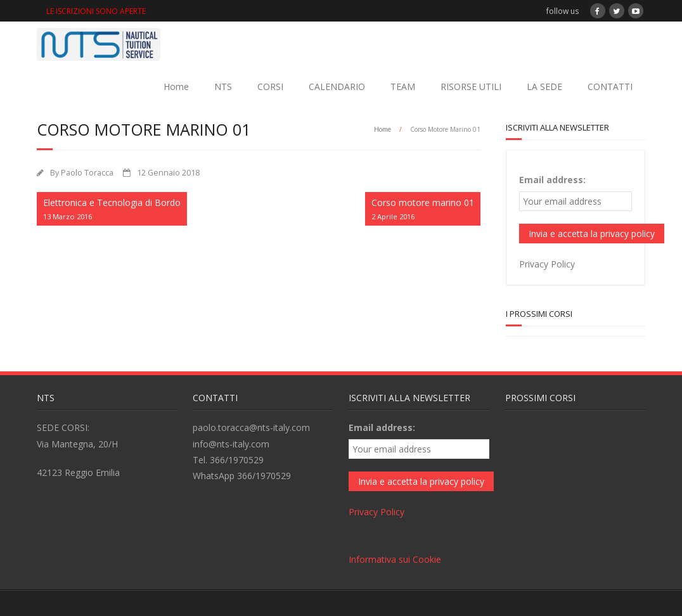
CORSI (270, 87)
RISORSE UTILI (471, 87)
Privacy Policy (547, 264)
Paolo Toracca (87, 173)
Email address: (552, 180)
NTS (223, 87)
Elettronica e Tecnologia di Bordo (112, 209)
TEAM (403, 87)
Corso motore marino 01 (423, 209)
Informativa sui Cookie (395, 559)
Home (176, 87)
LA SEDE (544, 87)
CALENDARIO (337, 87)
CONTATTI (610, 87)
